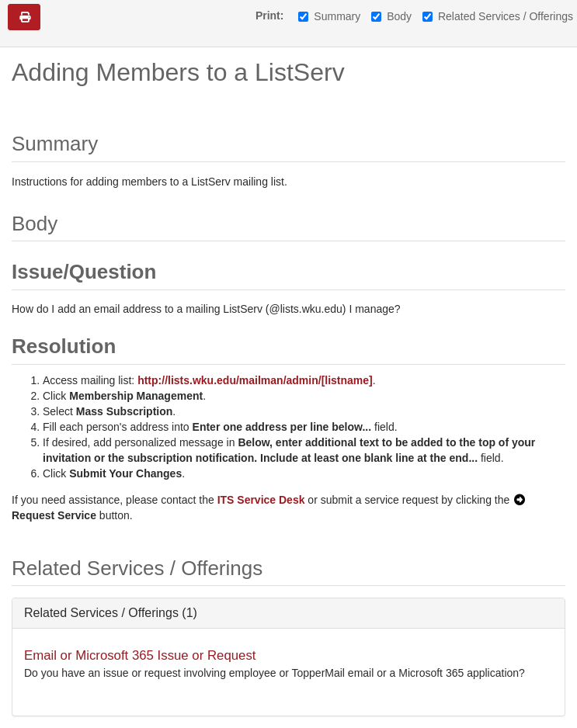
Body (391, 16)
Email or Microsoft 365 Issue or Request (140, 655)
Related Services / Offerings (498, 16)
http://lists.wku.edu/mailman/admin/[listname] (255, 380)
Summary (329, 16)
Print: (270, 16)
